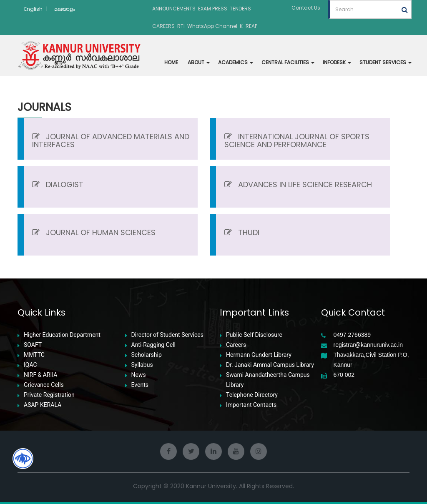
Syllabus (142, 365)
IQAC (30, 365)
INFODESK (337, 62)
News (139, 375)
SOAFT (33, 345)
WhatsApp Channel (212, 26)
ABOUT (199, 62)
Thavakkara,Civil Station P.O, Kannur (371, 360)
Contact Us (306, 8)
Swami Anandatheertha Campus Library (268, 380)
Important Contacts (251, 405)
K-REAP (249, 26)
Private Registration (49, 395)
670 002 (344, 375)
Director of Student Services (167, 335)
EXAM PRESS (213, 9)
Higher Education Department (62, 335)
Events (140, 385)
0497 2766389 (352, 335)
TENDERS (240, 9)
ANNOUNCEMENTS (174, 9)
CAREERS (163, 26)
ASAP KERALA (43, 405)
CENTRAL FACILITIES (288, 62)
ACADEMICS (236, 62)
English (33, 9)
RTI (181, 26)
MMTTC (34, 355)
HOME (171, 62)
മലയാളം (65, 9)
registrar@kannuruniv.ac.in (368, 345)
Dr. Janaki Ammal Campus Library (270, 365)
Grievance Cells (44, 385)
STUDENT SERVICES (386, 62)
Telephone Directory (252, 395)
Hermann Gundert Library (259, 355)
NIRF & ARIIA (40, 375)
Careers (236, 345)
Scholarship (147, 355)
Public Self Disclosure (254, 335)
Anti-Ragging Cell (154, 345)
